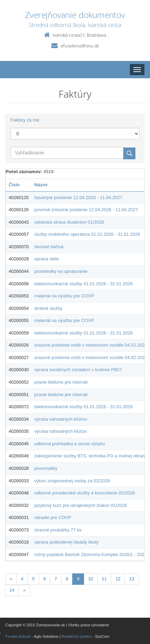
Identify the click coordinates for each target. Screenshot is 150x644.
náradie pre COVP (53, 517)
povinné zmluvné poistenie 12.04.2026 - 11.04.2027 (86, 210)
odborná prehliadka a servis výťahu (70, 444)
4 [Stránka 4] (22, 579)
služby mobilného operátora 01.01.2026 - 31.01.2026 (87, 234)
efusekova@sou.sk (80, 46)
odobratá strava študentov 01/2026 (69, 222)
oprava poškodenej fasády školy (66, 542)
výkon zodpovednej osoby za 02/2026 (72, 481)
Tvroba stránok (18, 636)
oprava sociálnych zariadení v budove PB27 (78, 370)
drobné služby (48, 308)
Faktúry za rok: (25, 120)
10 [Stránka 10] (91, 579)
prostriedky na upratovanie (61, 271)
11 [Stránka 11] (104, 579)
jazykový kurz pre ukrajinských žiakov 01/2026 (81, 505)
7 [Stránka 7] (56, 579)
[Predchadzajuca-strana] (11, 579)
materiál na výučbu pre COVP (64, 296)
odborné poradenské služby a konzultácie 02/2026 (85, 493)
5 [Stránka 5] (33, 579)
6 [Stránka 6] (45, 579)
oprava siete (47, 259)
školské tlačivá (49, 247)
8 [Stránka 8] (67, 579)
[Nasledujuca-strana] (24, 591)
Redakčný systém (77, 636)
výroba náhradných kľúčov (61, 419)
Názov (41, 185)
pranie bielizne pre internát (61, 382)
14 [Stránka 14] (12, 590)
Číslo (14, 185)
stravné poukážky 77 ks (58, 530)
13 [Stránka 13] (132, 579)
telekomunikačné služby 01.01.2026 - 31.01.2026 (84, 284)
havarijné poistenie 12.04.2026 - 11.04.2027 (78, 198)
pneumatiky (46, 468)
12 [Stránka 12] (118, 579)
